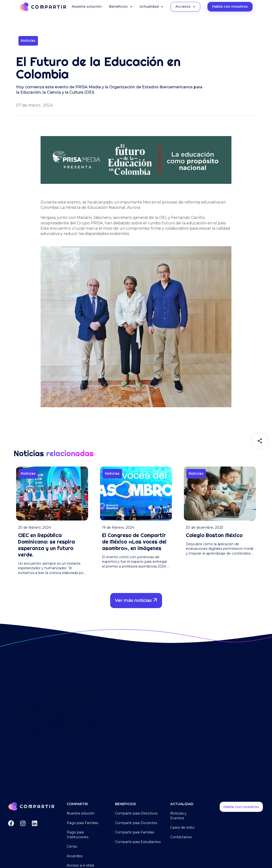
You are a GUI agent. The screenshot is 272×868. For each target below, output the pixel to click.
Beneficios (121, 7)
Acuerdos (75, 856)
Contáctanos (181, 837)
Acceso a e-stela (80, 865)
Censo (72, 846)
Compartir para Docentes (136, 823)
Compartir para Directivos (136, 813)
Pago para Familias (82, 823)
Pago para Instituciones (78, 835)
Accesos (185, 7)
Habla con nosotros (230, 6)
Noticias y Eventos (178, 816)
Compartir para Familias (135, 832)
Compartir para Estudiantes (138, 842)
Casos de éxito (182, 827)
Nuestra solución (87, 6)
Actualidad (151, 7)
